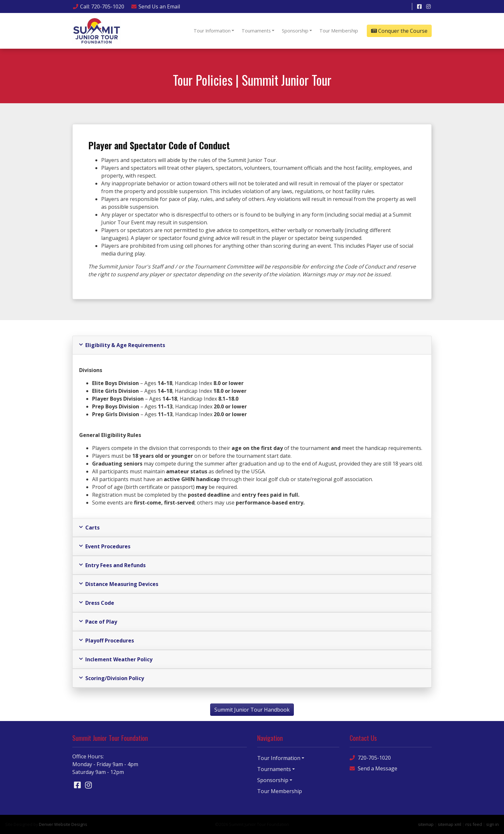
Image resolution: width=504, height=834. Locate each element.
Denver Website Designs (63, 824)
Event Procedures (105, 546)
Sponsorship (295, 31)
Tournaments (256, 31)
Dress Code (97, 603)
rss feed (474, 824)
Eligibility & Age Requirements (122, 345)
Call (98, 6)
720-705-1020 (370, 758)
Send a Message (373, 769)
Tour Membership (339, 31)
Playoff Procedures (107, 641)
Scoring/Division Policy (112, 678)
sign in (492, 824)
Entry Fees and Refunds (112, 565)
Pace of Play (98, 622)
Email (155, 6)
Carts (89, 528)
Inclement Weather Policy (116, 659)
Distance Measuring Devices (119, 584)
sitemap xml (450, 824)
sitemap (426, 824)
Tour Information (212, 31)
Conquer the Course (399, 31)
